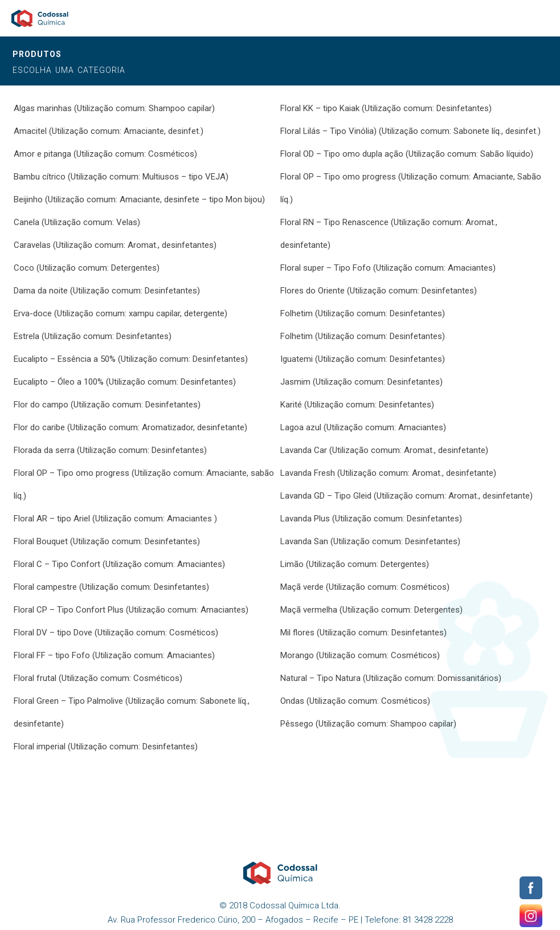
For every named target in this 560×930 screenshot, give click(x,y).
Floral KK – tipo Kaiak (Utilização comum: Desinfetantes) (386, 108)
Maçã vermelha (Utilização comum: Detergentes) (371, 610)
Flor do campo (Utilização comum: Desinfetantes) (107, 405)
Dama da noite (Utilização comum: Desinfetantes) (107, 291)
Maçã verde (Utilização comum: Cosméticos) (365, 587)
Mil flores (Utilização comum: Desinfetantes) (363, 633)
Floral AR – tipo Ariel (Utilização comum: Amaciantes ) (115, 519)
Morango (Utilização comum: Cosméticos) (360, 655)
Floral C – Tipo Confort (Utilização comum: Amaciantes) (119, 564)
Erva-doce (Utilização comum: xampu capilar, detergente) (120, 313)
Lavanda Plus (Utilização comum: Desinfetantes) (371, 519)
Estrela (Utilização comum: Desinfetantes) (93, 336)
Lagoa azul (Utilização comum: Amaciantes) (363, 427)
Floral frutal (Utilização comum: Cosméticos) (98, 678)
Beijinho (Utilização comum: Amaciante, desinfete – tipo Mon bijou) (139, 199)
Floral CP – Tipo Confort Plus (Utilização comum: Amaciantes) (131, 610)
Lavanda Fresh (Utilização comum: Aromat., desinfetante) (388, 473)
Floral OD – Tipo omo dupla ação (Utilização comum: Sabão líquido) (407, 154)
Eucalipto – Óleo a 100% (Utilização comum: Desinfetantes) (125, 382)
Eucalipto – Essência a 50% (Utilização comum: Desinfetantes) (131, 359)
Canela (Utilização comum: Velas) (77, 222)
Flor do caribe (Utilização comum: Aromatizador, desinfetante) (130, 427)
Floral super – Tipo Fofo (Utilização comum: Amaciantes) (388, 268)
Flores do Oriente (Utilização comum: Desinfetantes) (379, 291)
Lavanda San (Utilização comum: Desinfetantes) (370, 541)
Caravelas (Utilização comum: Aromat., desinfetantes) (115, 245)
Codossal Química (40, 18)
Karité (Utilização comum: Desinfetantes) (357, 405)
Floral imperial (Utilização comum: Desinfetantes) (106, 747)
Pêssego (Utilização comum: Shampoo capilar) (368, 724)
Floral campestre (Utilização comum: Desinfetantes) (111, 587)
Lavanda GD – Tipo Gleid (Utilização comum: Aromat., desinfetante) (406, 496)
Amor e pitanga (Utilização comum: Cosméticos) (105, 154)
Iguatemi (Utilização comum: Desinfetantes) (363, 359)
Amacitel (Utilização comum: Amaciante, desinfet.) (109, 131)
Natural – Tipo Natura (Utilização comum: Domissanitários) (391, 678)
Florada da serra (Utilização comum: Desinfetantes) (110, 450)
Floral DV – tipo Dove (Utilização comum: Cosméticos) (116, 633)
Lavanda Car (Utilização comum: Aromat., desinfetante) (384, 450)
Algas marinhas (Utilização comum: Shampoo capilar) (114, 108)
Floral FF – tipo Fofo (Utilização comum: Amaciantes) (114, 655)
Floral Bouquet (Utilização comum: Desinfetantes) (107, 541)
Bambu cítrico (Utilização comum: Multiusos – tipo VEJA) (121, 177)
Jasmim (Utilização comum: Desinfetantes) (361, 382)
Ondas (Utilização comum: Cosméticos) (355, 701)
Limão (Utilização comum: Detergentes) (355, 564)
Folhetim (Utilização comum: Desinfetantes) (363, 313)
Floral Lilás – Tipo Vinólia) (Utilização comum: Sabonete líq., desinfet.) (410, 131)
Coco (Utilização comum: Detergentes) (87, 268)
